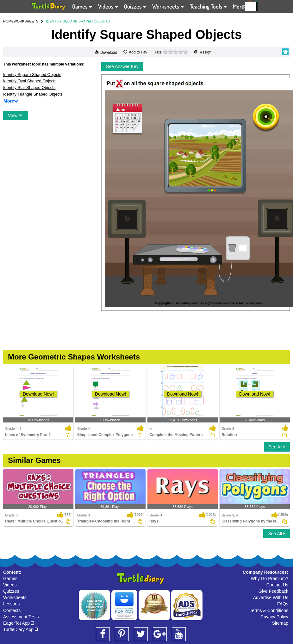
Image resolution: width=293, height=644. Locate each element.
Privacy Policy (274, 617)
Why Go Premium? (270, 578)
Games (10, 578)
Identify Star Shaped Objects (29, 88)
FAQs (283, 604)
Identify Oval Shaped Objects (30, 81)
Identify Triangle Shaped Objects (33, 94)
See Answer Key (122, 66)
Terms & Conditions (269, 610)
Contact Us (277, 585)
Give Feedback (273, 591)
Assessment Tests (21, 617)
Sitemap (280, 623)
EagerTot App (19, 623)
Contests (12, 610)
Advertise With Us (271, 597)
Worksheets (15, 597)
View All (16, 116)
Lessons (11, 604)
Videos (10, 585)
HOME (8, 21)
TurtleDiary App (20, 629)
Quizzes (11, 591)
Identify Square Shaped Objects (32, 75)
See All (277, 447)
